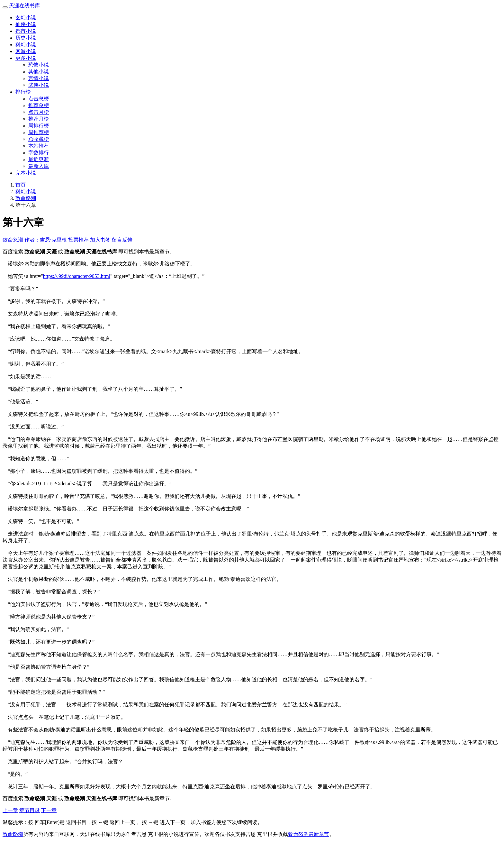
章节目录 (30, 810)
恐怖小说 (39, 65)
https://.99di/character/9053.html (76, 276)
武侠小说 (39, 85)
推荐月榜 (39, 119)
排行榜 (23, 92)
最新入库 (39, 166)
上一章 (10, 810)
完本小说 (26, 173)
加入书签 (100, 240)
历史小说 (26, 38)
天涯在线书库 (24, 6)
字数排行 (39, 153)
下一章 (49, 810)
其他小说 (39, 72)
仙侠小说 (26, 24)
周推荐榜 (39, 132)
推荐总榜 (39, 105)
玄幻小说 (26, 18)
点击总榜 (39, 99)
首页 (21, 185)
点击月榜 (39, 112)
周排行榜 (39, 126)
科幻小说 (26, 45)
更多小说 (26, 58)
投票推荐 (78, 240)
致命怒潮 (26, 198)
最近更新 (39, 159)
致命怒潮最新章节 (309, 834)
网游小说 (26, 51)
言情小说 (39, 78)
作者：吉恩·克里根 (46, 240)
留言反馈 (122, 240)
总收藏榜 (39, 139)
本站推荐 (39, 146)
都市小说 (26, 31)
